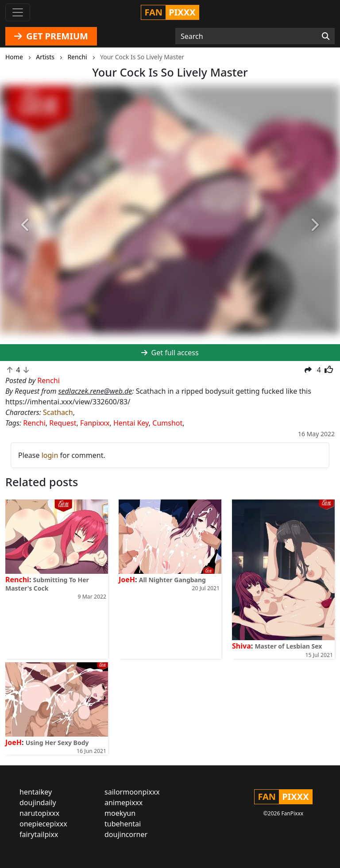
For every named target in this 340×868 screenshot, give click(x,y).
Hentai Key (131, 423)
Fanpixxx (95, 423)
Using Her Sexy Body (57, 743)
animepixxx (124, 803)
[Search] (326, 36)
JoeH (127, 580)
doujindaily (38, 803)
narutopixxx (39, 813)
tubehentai (123, 824)
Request (63, 423)
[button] (25, 225)
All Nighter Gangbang (172, 580)
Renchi (34, 423)
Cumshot (167, 423)
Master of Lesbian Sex (288, 646)
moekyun (120, 813)
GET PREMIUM (51, 36)
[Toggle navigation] (18, 12)
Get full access (170, 353)
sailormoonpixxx (132, 792)
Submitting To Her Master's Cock (47, 584)
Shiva (241, 646)
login (50, 455)
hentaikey (36, 792)
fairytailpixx (39, 834)
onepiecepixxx (43, 824)
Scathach (58, 412)
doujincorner (126, 834)
